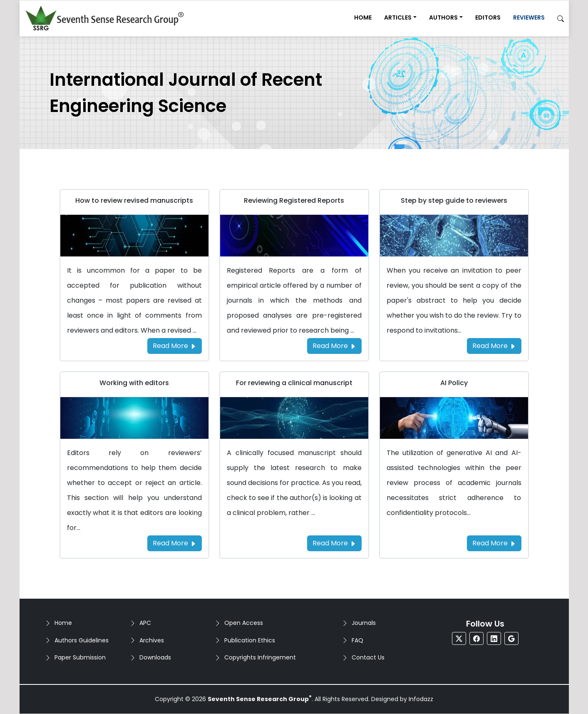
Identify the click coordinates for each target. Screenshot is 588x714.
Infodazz (421, 699)
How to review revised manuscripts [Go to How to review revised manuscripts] (134, 200)
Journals (364, 623)
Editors (488, 17)
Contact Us (368, 657)
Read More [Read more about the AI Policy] (494, 543)
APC (145, 623)
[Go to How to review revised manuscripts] (134, 235)
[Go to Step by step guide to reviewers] (454, 235)
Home (363, 17)
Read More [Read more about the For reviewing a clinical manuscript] (334, 543)
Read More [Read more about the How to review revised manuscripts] (175, 346)
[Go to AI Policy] (454, 417)
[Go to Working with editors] (134, 417)
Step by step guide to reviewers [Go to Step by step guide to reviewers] (454, 200)
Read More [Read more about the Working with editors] (175, 543)
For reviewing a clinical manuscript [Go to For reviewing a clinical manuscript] (294, 383)
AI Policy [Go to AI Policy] (454, 383)
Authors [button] (443, 17)
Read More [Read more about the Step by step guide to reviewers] (494, 346)
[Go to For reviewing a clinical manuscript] (294, 417)
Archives (152, 640)
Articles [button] (398, 17)
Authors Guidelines (82, 640)
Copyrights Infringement (260, 657)
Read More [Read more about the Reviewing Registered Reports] (334, 346)
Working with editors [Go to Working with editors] (134, 383)
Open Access (244, 623)
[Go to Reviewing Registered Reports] (294, 235)
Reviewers (529, 17)
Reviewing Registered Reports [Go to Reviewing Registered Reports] (294, 200)
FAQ (357, 640)
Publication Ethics (250, 640)
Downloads (155, 657)
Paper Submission (80, 657)
